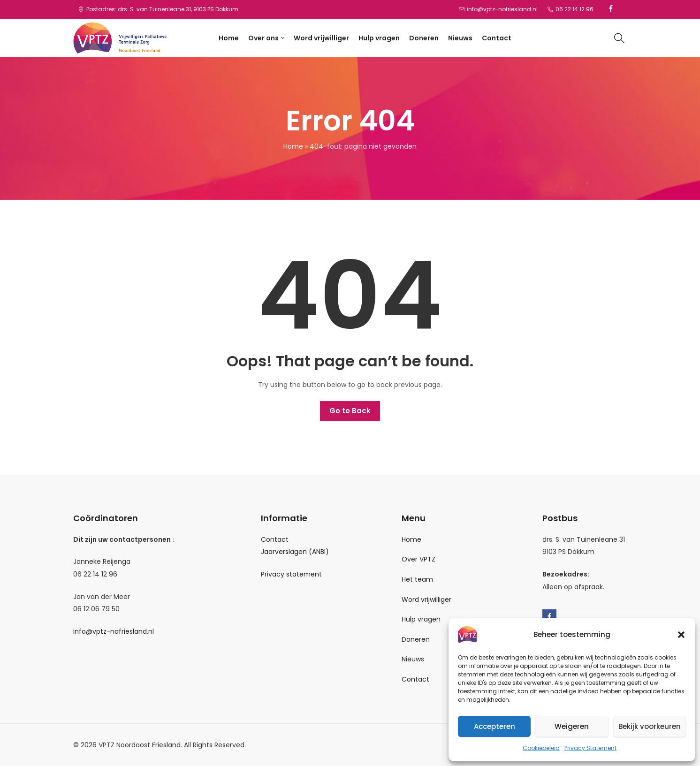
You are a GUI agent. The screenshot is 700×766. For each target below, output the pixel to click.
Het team (417, 579)
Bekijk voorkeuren (650, 726)
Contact (275, 539)
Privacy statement (291, 574)
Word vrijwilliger (426, 599)
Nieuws (413, 659)
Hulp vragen (421, 619)
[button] (681, 635)
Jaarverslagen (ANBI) (295, 552)
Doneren (416, 639)
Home (293, 146)
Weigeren (572, 726)
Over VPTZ (418, 559)
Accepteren (495, 726)
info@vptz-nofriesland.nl (114, 631)
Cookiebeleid (541, 748)
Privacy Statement (590, 748)
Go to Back (350, 411)
